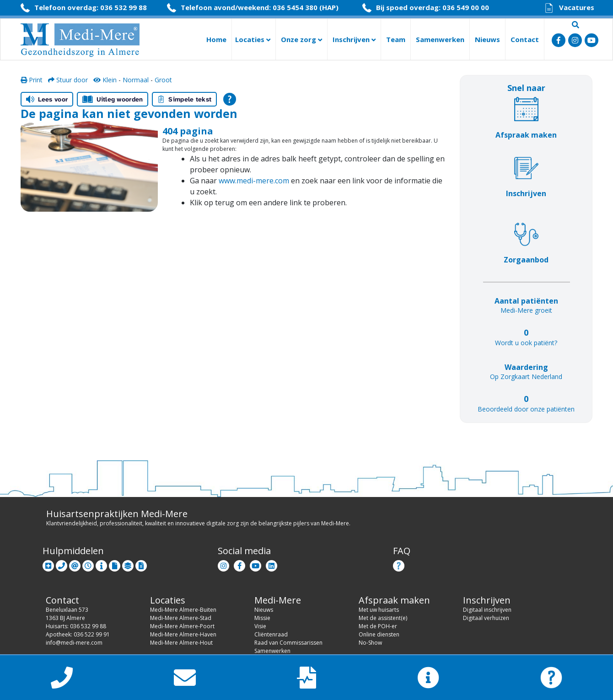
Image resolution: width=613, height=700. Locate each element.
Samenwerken (440, 39)
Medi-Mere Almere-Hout (181, 643)
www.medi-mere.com (254, 181)
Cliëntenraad (271, 634)
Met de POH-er (378, 626)
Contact (525, 39)
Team (396, 39)
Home (216, 39)
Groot (163, 80)
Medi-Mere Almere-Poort (182, 626)
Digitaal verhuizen (486, 618)
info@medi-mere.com (74, 643)
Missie (262, 618)
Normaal (136, 80)
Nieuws (487, 39)
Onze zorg (301, 39)
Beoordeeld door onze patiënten (526, 409)
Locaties (253, 39)
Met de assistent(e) (383, 618)
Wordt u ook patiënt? (526, 343)
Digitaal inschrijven (487, 610)
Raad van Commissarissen (288, 643)
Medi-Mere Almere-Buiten (183, 610)
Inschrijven (354, 39)
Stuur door (68, 80)
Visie (260, 626)
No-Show (370, 643)
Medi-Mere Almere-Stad (181, 618)
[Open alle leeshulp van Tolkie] (230, 99)
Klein (105, 80)
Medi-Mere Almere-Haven (183, 634)
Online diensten (379, 634)
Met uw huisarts (379, 610)
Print (32, 80)
